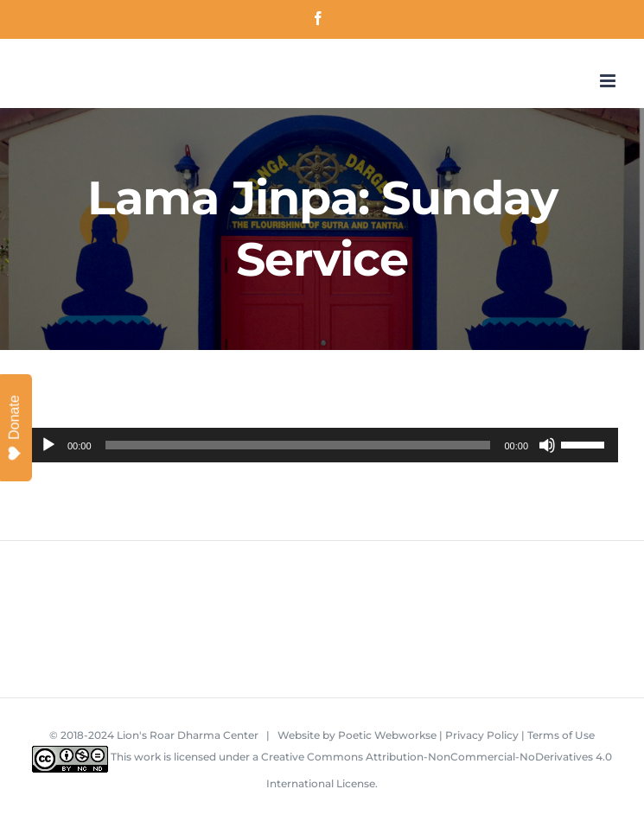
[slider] (298, 445)
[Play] (48, 445)
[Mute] (547, 445)
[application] (322, 445)
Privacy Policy (482, 735)
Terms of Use (561, 735)
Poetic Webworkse (387, 735)
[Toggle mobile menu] (609, 81)
